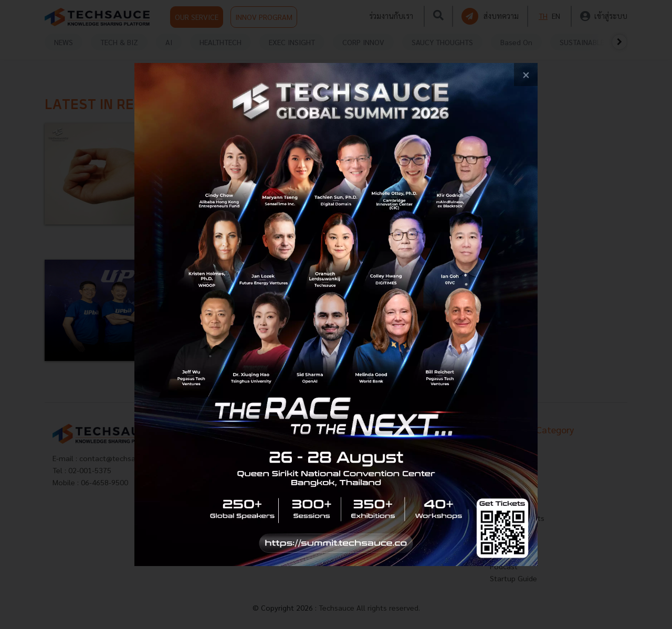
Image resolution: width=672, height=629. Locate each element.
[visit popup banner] (336, 314)
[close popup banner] (526, 75)
